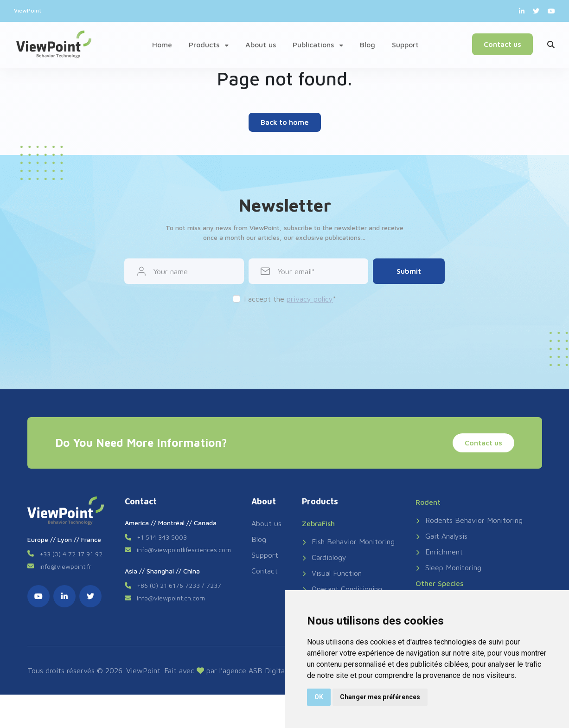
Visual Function (332, 573)
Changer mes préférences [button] (380, 697)
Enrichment (439, 552)
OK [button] (319, 697)
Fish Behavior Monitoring (348, 541)
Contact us (502, 44)
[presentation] (285, 332)
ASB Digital (267, 670)
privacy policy (310, 299)
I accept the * (290, 299)
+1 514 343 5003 (162, 537)
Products (209, 45)
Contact (265, 571)
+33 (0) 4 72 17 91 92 (71, 554)
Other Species (439, 583)
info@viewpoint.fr (65, 566)
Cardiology (324, 557)
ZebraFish (318, 523)
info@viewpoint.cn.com (171, 598)
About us (261, 45)
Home (162, 45)
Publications (318, 45)
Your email (295, 271)
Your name (171, 271)
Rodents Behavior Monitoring (469, 520)
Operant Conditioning (342, 589)
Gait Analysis (441, 536)
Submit (409, 271)
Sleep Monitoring (448, 567)
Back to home (285, 122)
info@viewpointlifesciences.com (184, 550)
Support (405, 45)
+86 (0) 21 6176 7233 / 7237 (179, 585)
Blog (368, 45)
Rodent (428, 502)
